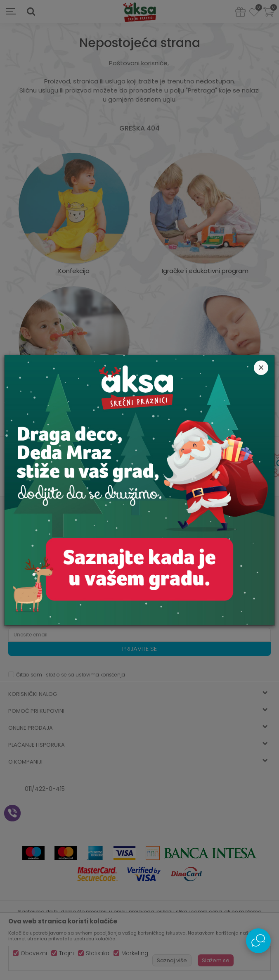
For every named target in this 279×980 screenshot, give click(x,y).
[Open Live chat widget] (258, 941)
